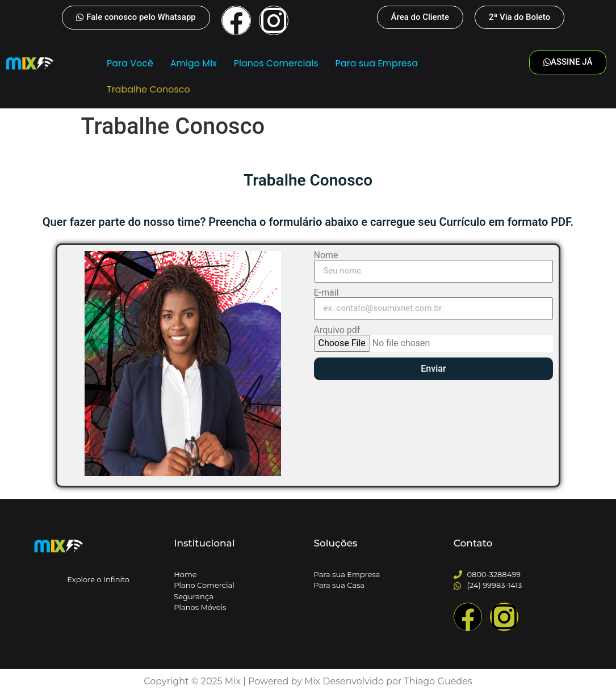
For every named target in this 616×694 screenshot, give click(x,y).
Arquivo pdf (337, 330)
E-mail (326, 293)
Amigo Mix (194, 63)
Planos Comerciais (276, 63)
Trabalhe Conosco (148, 89)
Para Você (130, 63)
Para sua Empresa (376, 63)
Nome (326, 255)
